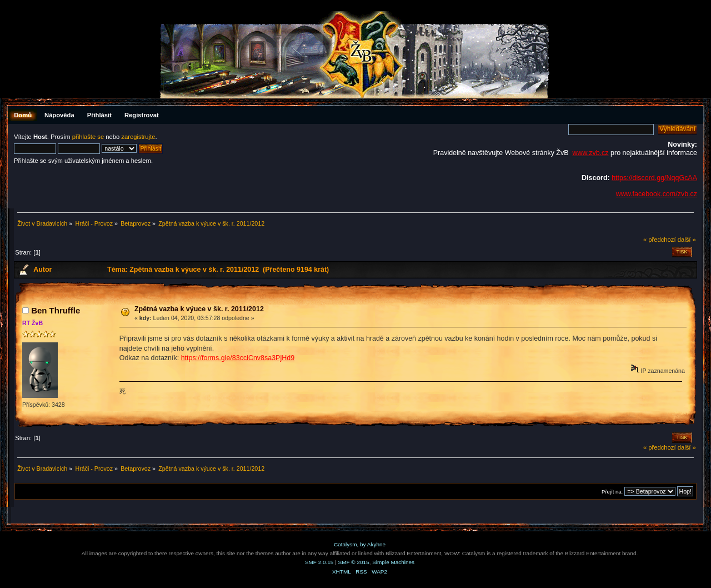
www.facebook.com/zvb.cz (657, 194)
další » (687, 240)
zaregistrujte (138, 137)
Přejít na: (612, 492)
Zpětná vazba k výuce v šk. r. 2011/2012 (199, 309)
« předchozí (660, 240)
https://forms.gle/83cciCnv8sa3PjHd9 (238, 358)
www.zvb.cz (590, 153)
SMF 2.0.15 (319, 562)
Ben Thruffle (56, 310)
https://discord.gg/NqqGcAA (654, 178)
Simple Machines (393, 562)
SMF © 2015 (354, 562)
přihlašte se (88, 137)
